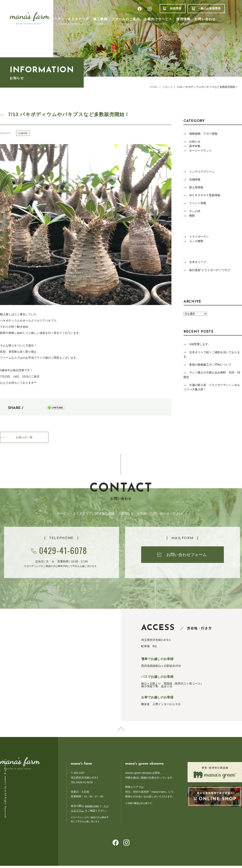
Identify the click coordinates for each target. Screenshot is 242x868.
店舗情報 (195, 179)
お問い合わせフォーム (186, 573)
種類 (192, 216)
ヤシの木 (196, 211)
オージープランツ (200, 151)
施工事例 (100, 22)
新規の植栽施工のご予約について (210, 365)
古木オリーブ (198, 262)
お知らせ (195, 142)
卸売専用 (176, 8)
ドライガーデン (199, 237)
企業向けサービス (158, 22)
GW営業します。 (200, 344)
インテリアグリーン (202, 172)
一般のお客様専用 (209, 8)
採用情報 (183, 22)
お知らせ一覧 (24, 438)
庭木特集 (195, 146)
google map (92, 808)
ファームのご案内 (126, 22)
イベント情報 (198, 203)
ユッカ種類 (196, 241)
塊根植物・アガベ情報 (203, 134)
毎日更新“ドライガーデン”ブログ (210, 270)
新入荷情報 (196, 187)
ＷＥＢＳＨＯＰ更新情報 (205, 195)
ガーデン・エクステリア (70, 22)
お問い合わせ (205, 22)
